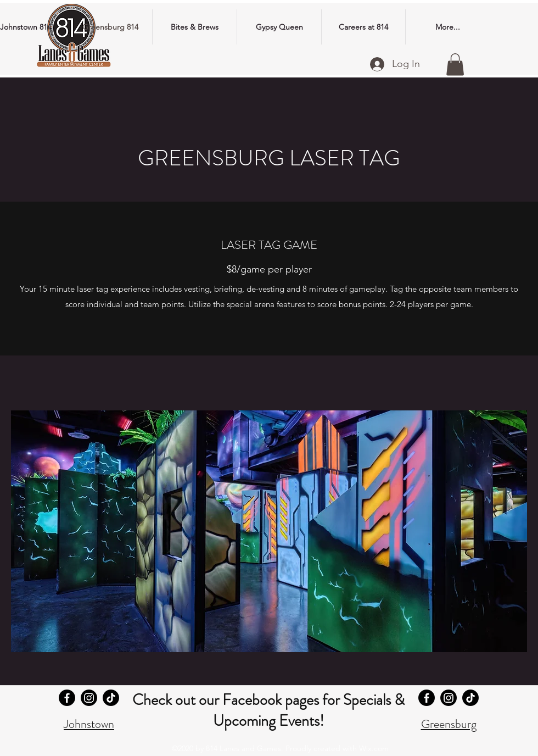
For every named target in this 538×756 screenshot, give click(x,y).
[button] (455, 65)
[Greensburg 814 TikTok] (470, 698)
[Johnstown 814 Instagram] (89, 698)
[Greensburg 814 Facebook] (427, 698)
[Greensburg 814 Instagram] (449, 698)
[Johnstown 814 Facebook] (67, 698)
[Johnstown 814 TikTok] (111, 698)
